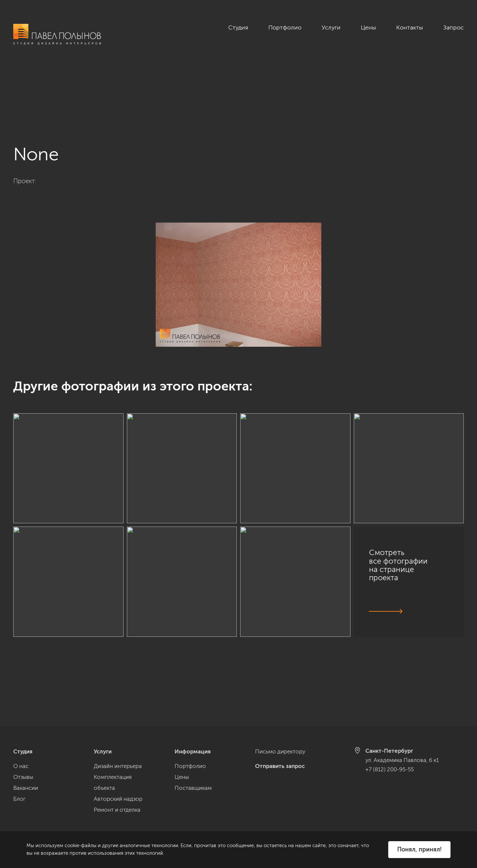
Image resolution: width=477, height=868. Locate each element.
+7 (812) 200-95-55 (390, 769)
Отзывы (23, 777)
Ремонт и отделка (117, 810)
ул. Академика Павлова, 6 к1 (402, 760)
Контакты (410, 27)
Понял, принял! (419, 849)
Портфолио (285, 27)
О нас (21, 766)
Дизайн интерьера (118, 766)
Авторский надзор (118, 799)
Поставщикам (193, 788)
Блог (19, 799)
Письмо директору (280, 751)
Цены (368, 27)
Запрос (453, 27)
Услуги (331, 27)
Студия (238, 27)
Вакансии (26, 788)
